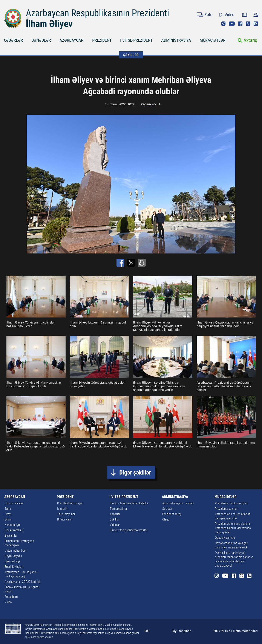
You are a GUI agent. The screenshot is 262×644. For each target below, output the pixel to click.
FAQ (147, 631)
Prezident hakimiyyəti (70, 503)
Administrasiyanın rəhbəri (178, 503)
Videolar (115, 525)
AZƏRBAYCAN (72, 40)
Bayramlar (11, 536)
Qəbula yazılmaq (225, 538)
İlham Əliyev (49, 24)
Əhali (8, 519)
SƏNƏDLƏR (41, 40)
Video (229, 15)
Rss (256, 24)
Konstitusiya (12, 525)
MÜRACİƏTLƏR (213, 40)
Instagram (223, 24)
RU (244, 15)
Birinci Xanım (65, 519)
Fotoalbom (11, 597)
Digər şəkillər (135, 472)
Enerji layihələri (14, 567)
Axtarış (250, 40)
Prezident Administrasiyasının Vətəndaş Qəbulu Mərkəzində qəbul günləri (233, 528)
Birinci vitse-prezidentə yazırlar (129, 530)
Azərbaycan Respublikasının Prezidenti (97, 13)
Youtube (232, 24)
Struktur (167, 509)
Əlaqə (166, 519)
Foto (208, 15)
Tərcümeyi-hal (66, 514)
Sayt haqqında (181, 631)
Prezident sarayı (172, 514)
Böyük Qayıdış (13, 556)
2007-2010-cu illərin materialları (236, 631)
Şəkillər (114, 519)
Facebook (240, 24)
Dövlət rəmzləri (14, 530)
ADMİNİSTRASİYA (176, 40)
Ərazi (8, 514)
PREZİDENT (102, 40)
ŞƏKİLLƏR (131, 55)
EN (256, 15)
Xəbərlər (115, 514)
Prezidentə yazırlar (226, 509)
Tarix (8, 509)
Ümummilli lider (14, 503)
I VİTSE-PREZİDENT (136, 40)
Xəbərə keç (149, 104)
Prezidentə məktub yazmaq (231, 503)
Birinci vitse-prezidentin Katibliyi (129, 503)
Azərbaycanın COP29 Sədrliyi (22, 582)
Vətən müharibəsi (15, 551)
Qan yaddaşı (12, 561)
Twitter (248, 24)
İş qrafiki (63, 509)
